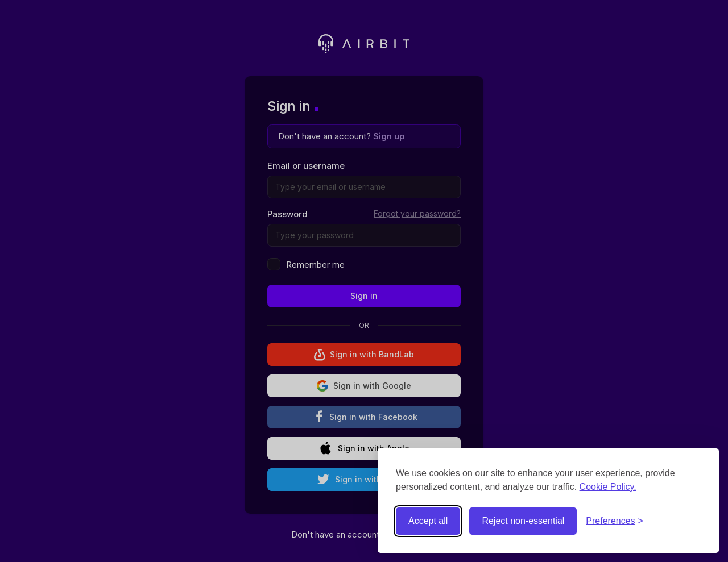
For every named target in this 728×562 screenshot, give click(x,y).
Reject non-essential (523, 521)
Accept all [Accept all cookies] (428, 521)
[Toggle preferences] (615, 521)
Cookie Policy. (608, 487)
